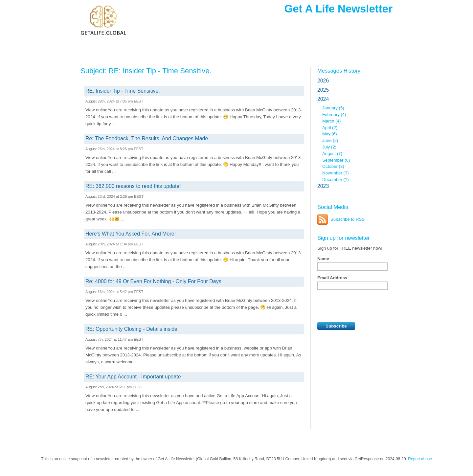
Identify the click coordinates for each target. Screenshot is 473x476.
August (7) (332, 154)
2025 (323, 90)
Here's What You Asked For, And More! (131, 234)
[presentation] (367, 306)
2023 (323, 186)
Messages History (339, 71)
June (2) (330, 140)
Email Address (332, 278)
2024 (323, 99)
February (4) (334, 114)
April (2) (330, 128)
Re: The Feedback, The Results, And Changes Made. (147, 138)
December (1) (336, 180)
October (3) (333, 166)
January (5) (333, 108)
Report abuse (420, 459)
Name (323, 259)
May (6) (330, 134)
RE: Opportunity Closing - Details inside (131, 329)
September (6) (336, 160)
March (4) (331, 121)
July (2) (329, 147)
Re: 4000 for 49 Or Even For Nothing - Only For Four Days (153, 281)
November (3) (336, 173)
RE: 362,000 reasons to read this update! (133, 186)
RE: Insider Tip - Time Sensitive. (123, 91)
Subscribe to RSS (348, 219)
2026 (323, 81)
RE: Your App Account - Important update (133, 377)
